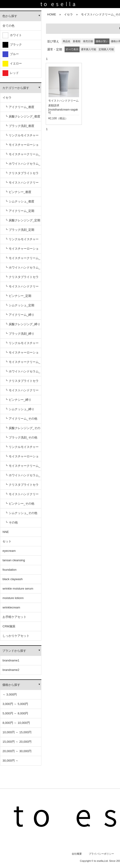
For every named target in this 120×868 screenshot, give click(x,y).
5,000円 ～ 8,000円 (15, 713)
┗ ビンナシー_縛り (18, 400)
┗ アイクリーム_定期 (20, 211)
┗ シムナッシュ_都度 (20, 201)
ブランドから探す (14, 651)
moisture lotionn (13, 598)
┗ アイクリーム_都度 (20, 107)
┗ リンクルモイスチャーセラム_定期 (22, 241)
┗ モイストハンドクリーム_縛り (22, 392)
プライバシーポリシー (101, 854)
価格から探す (11, 685)
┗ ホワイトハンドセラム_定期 (23, 269)
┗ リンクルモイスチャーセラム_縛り (22, 345)
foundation (10, 570)
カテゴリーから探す (16, 88)
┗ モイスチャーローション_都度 (22, 146)
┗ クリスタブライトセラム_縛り (22, 382)
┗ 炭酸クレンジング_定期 (23, 220)
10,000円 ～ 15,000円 (17, 732)
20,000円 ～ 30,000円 (17, 751)
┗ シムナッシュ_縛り (20, 409)
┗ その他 (11, 522)
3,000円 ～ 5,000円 (15, 704)
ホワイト (12, 35)
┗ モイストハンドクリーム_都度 (22, 184)
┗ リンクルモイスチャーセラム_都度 (22, 137)
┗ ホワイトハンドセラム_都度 (23, 165)
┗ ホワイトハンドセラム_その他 (23, 477)
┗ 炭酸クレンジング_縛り (23, 324)
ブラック (12, 45)
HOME (52, 14)
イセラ (7, 98)
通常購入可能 (89, 49)
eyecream (9, 551)
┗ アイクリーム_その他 (21, 419)
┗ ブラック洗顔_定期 (20, 230)
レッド (11, 73)
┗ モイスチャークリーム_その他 (23, 467)
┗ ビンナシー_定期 (18, 296)
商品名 (67, 41)
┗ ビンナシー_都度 (18, 192)
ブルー (11, 54)
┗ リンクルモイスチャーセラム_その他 (22, 449)
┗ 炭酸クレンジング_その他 (23, 430)
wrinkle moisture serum (18, 589)
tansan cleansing (14, 560)
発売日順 (88, 41)
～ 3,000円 (10, 694)
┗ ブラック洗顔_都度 (20, 126)
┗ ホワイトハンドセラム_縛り (23, 373)
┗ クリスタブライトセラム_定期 (22, 279)
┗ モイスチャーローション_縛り (22, 354)
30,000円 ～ (10, 761)
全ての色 (9, 26)
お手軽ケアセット (14, 617)
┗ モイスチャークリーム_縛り (23, 364)
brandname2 (11, 670)
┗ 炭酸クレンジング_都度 (23, 116)
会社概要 (77, 854)
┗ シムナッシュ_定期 (20, 305)
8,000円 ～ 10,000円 (16, 723)
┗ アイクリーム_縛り (20, 315)
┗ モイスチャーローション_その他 (22, 458)
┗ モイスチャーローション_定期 (22, 250)
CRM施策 (9, 626)
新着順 (77, 41)
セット (7, 541)
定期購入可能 (106, 49)
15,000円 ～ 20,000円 (17, 742)
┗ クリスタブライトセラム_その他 (22, 486)
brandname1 (11, 660)
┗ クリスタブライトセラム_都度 (22, 175)
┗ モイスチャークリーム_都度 (23, 156)
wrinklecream (11, 607)
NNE (6, 532)
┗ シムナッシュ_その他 (21, 513)
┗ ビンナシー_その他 (20, 504)
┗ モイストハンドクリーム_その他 (22, 496)
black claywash (13, 579)
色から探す (10, 16)
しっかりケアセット (16, 636)
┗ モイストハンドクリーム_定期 (22, 288)
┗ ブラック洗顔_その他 (21, 437)
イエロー (12, 64)
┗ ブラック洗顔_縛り (20, 334)
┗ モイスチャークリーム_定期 (23, 260)
